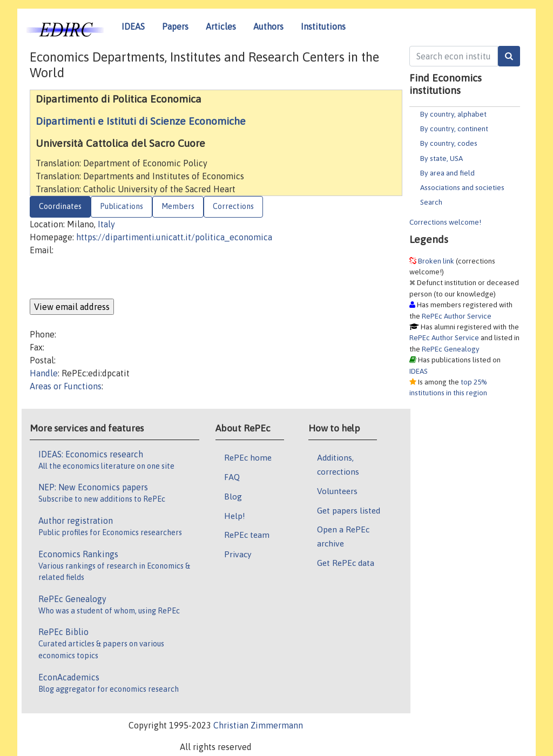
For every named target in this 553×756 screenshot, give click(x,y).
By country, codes (449, 143)
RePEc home (248, 457)
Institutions (323, 26)
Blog (233, 496)
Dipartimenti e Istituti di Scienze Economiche (141, 121)
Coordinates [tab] (60, 206)
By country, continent (454, 129)
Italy (106, 224)
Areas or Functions (66, 386)
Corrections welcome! (445, 222)
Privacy (238, 554)
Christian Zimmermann (258, 725)
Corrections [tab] (233, 206)
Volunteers (337, 491)
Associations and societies (462, 187)
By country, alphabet (453, 114)
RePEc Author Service (457, 316)
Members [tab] (178, 206)
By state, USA (441, 158)
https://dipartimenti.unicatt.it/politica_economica (174, 237)
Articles (221, 26)
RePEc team (247, 535)
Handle (44, 373)
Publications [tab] (122, 206)
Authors (268, 26)
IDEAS (133, 26)
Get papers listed (349, 510)
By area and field (447, 173)
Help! (235, 516)
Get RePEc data (346, 563)
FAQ (232, 477)
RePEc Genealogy (451, 349)
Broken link (436, 261)
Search (431, 202)
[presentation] (112, 278)
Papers (175, 26)
